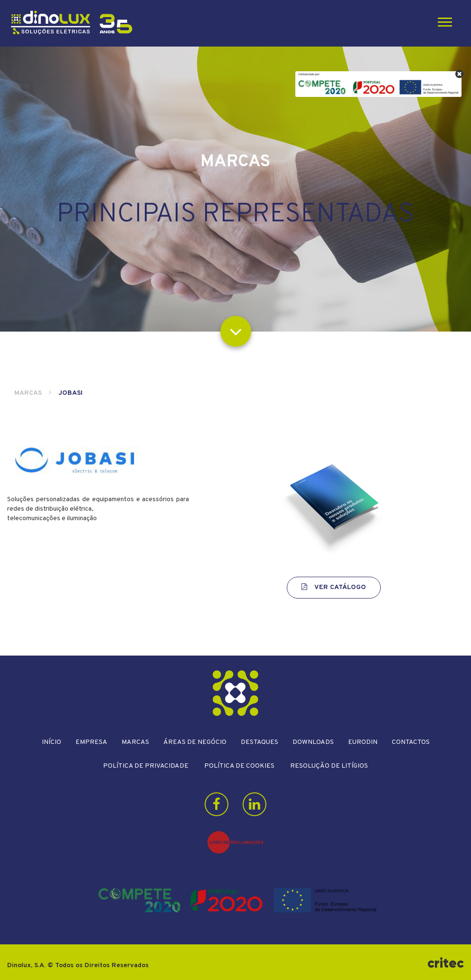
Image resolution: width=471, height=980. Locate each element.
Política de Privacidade (146, 766)
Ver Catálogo (334, 587)
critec (446, 963)
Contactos (411, 742)
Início (52, 742)
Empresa (91, 742)
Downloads (313, 742)
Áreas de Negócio (195, 742)
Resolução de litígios (329, 766)
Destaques (259, 742)
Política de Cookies (239, 766)
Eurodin (363, 742)
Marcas (28, 393)
